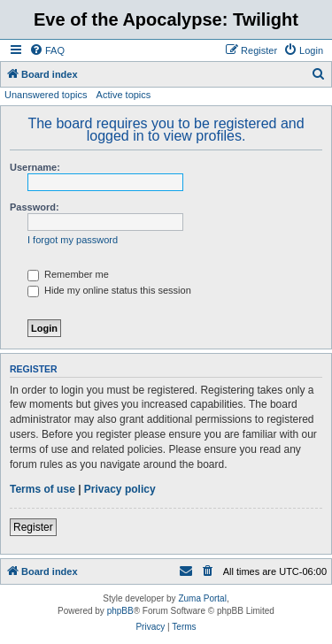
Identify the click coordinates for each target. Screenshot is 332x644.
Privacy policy (120, 489)
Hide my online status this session (109, 290)
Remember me (68, 274)
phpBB (120, 611)
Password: (35, 207)
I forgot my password (73, 240)
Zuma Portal (202, 598)
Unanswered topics (46, 95)
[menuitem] (47, 50)
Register (33, 527)
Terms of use (42, 489)
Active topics (124, 95)
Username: (35, 167)
